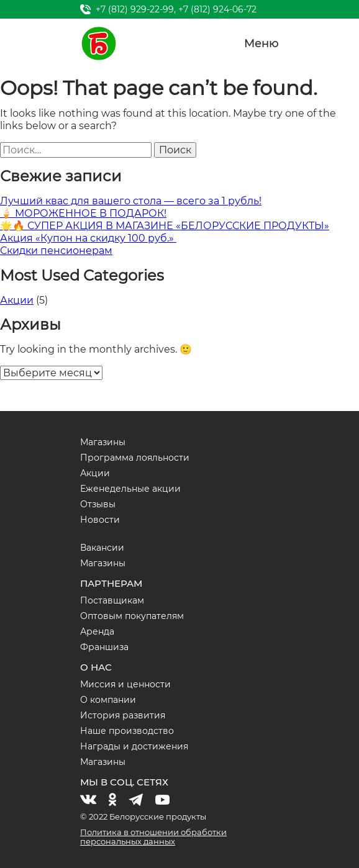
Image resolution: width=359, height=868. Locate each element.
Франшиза (104, 647)
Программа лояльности (135, 458)
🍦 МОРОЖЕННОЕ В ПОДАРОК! (83, 213)
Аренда (97, 631)
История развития (123, 715)
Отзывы (98, 504)
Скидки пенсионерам (56, 251)
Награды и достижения (134, 746)
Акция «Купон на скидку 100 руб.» (88, 238)
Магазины (103, 442)
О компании (108, 700)
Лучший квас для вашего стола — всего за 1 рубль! (131, 201)
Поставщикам (112, 600)
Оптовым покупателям (132, 616)
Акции (17, 300)
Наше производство (127, 731)
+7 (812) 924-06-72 (217, 9)
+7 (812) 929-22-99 (135, 9)
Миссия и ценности (125, 684)
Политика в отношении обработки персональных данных (153, 837)
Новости (100, 520)
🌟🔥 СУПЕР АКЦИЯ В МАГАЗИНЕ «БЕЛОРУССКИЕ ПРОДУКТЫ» (165, 226)
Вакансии (102, 548)
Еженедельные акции (130, 489)
